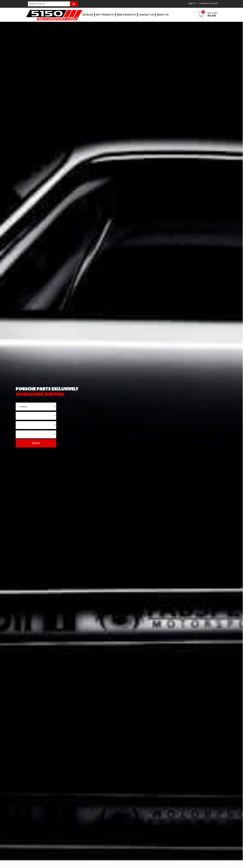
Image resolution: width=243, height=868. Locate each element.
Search (39, 442)
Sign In (191, 3)
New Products (126, 15)
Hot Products (105, 15)
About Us (163, 15)
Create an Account (208, 3)
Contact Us (146, 15)
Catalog (88, 15)
